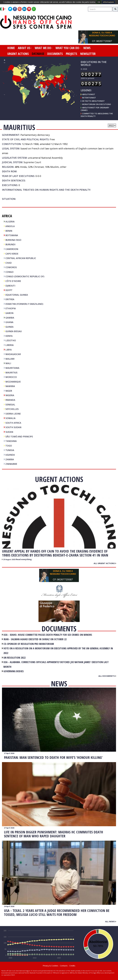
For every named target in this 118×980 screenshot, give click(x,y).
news (87, 48)
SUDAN (9, 432)
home (11, 48)
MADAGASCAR (13, 354)
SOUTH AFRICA (13, 423)
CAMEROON (12, 249)
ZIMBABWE (11, 464)
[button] (4, 9)
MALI (8, 363)
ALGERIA (10, 222)
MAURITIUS (11, 373)
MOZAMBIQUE (13, 382)
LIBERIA (10, 345)
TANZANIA (11, 441)
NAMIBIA (10, 386)
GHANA (9, 322)
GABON (9, 313)
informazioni (108, 2)
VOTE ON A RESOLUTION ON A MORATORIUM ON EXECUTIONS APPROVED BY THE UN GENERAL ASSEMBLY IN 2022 (58, 651)
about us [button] (25, 48)
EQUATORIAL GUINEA (17, 295)
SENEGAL (10, 405)
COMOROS (11, 267)
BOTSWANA (12, 235)
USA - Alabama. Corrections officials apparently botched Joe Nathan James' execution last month (56, 664)
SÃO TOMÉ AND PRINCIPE (19, 437)
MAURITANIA (12, 368)
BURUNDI (10, 244)
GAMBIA (10, 318)
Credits (72, 966)
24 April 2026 (9, 906)
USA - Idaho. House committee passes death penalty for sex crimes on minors (48, 635)
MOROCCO (11, 377)
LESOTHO (11, 340)
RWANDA (10, 400)
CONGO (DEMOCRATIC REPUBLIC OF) (25, 276)
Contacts (64, 966)
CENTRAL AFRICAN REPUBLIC (21, 258)
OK (99, 2)
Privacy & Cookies (50, 966)
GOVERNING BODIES (14, 671)
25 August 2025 (10, 559)
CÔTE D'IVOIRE (13, 281)
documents (55, 54)
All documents (107, 676)
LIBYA (9, 350)
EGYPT (9, 290)
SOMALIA (10, 418)
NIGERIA (10, 395)
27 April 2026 (9, 753)
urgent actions (18, 54)
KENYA (9, 336)
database (38, 54)
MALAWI (10, 359)
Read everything (24, 559)
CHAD (9, 263)
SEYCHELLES (12, 409)
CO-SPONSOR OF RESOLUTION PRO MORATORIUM (29, 644)
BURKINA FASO (13, 240)
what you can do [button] (68, 48)
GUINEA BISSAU (14, 331)
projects (72, 54)
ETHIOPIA (11, 308)
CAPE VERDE (12, 254)
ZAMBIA (10, 459)
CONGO (9, 272)
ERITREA (10, 299)
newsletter (88, 54)
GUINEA (9, 327)
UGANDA (10, 455)
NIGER (9, 391)
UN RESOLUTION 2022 (14, 658)
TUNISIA (10, 450)
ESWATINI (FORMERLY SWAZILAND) (24, 304)
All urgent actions (105, 563)
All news (111, 921)
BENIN (9, 231)
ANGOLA (10, 226)
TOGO (9, 446)
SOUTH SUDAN (13, 427)
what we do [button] (43, 48)
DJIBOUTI (10, 286)
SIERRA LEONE (13, 414)
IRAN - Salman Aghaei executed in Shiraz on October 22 (35, 639)
